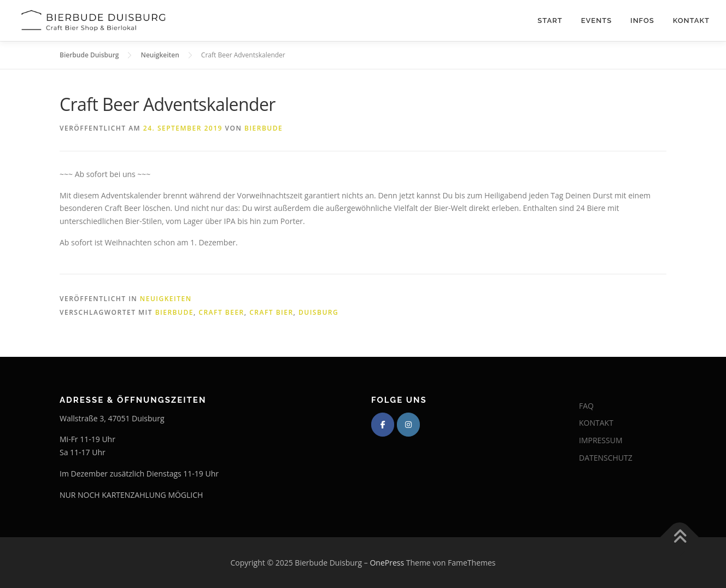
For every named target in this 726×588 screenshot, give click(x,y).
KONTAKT (596, 423)
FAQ (586, 406)
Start (550, 20)
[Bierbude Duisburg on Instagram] (408, 425)
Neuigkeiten (166, 299)
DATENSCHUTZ (606, 458)
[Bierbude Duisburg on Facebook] (383, 425)
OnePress (387, 563)
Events (596, 20)
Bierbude (264, 128)
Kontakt (691, 20)
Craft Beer (221, 312)
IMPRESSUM (601, 440)
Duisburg (318, 312)
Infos (642, 20)
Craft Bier (271, 312)
